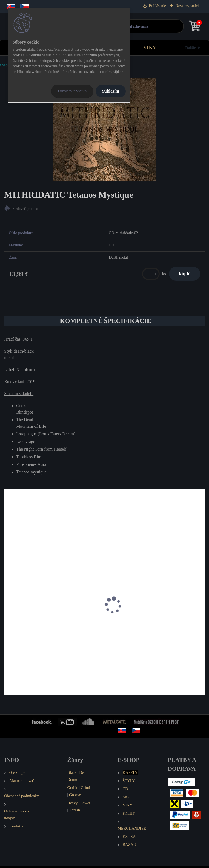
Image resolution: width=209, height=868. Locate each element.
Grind (85, 789)
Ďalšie (190, 48)
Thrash (75, 811)
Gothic (73, 789)
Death (84, 774)
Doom (72, 781)
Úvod (4, 65)
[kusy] (149, 274)
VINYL (151, 48)
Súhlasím (111, 91)
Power (85, 804)
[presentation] (8, 614)
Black (72, 774)
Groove (75, 796)
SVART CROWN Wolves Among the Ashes (44, 630)
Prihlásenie (157, 6)
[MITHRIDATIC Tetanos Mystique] (104, 130)
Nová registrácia (188, 6)
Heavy (73, 804)
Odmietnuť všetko (72, 91)
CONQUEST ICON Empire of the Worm (145, 630)
